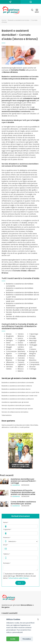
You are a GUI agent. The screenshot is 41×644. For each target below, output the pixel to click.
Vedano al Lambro (22, 346)
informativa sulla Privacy (19, 578)
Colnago (33, 369)
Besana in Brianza (10, 359)
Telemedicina (12, 319)
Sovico (20, 343)
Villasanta (10, 362)
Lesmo (20, 338)
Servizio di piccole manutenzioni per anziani (21, 313)
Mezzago (33, 340)
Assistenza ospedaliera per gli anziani (21, 308)
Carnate (21, 358)
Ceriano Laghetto (21, 363)
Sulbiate (33, 343)
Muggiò (9, 347)
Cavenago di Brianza (22, 355)
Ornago (32, 336)
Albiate (21, 367)
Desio (8, 343)
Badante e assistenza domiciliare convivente (20, 285)
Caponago (34, 334)
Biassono (10, 364)
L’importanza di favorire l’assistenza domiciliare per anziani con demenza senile (23, 492)
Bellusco (21, 349)
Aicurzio (32, 367)
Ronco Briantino (33, 359)
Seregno (9, 340)
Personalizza (27, 639)
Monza (9, 334)
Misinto (21, 371)
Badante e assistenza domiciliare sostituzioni (20, 304)
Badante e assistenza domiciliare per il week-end (22, 300)
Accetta (13, 639)
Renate (32, 356)
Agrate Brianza (9, 355)
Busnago (21, 360)
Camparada (34, 364)
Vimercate (10, 345)
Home (4, 20)
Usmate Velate (9, 368)
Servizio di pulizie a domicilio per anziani (22, 310)
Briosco (21, 369)
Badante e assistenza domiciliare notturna (20, 289)
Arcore (9, 349)
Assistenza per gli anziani (11, 605)
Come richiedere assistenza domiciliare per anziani (23, 503)
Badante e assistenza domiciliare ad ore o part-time (23, 296)
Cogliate (21, 340)
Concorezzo (11, 351)
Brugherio (10, 336)
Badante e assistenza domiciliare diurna (22, 292)
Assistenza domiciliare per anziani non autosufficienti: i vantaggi (23, 481)
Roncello (33, 338)
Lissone (9, 338)
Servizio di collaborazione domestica (21, 316)
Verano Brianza (21, 335)
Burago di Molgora (33, 352)
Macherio (21, 351)
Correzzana (34, 362)
